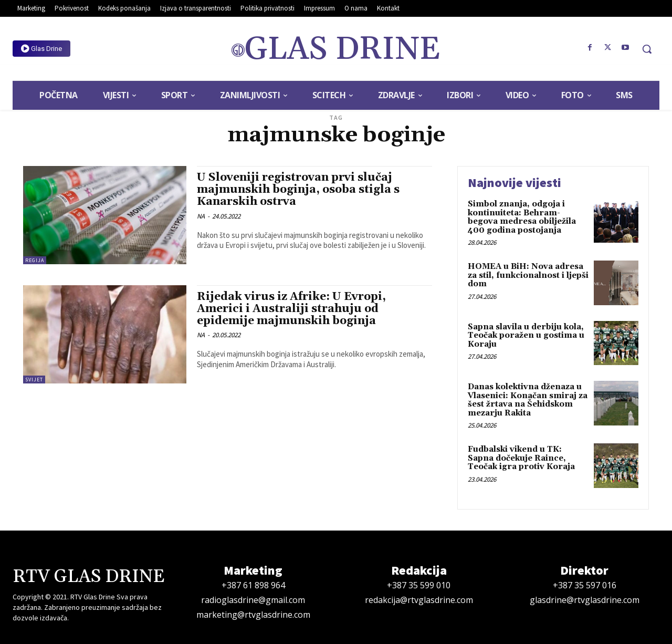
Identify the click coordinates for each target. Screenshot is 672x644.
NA (201, 216)
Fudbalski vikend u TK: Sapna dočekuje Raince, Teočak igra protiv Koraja (521, 458)
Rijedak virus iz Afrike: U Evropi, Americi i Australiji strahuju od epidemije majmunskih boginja (291, 309)
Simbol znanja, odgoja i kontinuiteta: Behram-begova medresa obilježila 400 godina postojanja (522, 217)
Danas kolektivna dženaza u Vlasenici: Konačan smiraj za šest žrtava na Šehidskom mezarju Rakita (528, 400)
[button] (647, 49)
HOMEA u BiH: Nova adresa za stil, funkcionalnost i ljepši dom (528, 275)
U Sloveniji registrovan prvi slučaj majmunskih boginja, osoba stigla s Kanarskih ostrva (298, 190)
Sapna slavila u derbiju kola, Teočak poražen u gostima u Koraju (526, 336)
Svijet (34, 380)
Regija (35, 260)
